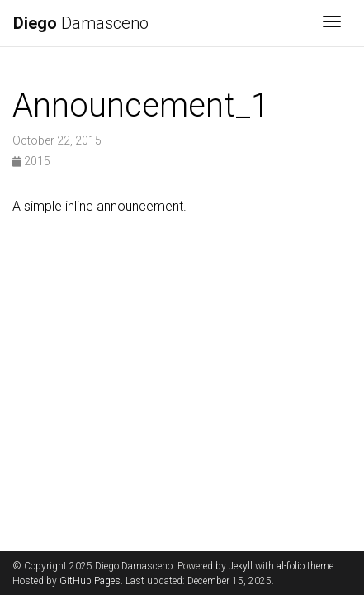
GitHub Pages (90, 581)
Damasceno (81, 23)
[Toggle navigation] (332, 23)
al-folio (291, 566)
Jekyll (241, 566)
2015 (31, 161)
